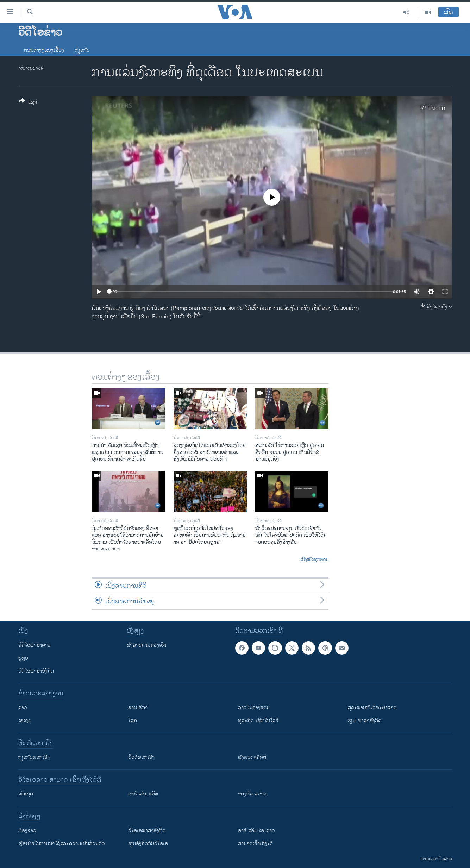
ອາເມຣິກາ (138, 708)
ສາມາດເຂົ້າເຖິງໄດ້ (255, 844)
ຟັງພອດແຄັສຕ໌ (252, 757)
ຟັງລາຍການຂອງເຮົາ (146, 645)
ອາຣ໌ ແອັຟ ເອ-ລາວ (256, 830)
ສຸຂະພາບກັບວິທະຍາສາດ (372, 708)
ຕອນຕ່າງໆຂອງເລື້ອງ (44, 50)
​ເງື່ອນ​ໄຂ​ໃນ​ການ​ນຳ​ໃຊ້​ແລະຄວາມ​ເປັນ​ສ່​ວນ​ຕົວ (62, 844)
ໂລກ (133, 721)
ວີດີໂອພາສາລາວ (35, 645)
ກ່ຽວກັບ (83, 50)
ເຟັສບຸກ (26, 794)
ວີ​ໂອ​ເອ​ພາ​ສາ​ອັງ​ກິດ (147, 830)
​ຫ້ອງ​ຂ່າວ (27, 830)
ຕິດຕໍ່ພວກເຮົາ (141, 757)
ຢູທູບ (23, 658)
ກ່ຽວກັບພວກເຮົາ (34, 757)
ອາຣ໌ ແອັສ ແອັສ (143, 794)
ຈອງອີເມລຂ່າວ (252, 794)
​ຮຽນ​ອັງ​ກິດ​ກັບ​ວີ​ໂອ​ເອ (148, 844)
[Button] (28, 103)
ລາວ (23, 708)
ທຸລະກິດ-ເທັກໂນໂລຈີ (258, 721)
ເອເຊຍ (25, 721)
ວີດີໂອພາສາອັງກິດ (36, 671)
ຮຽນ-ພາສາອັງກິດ (365, 721)
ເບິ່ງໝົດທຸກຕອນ (314, 560)
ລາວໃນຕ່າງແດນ (254, 708)
